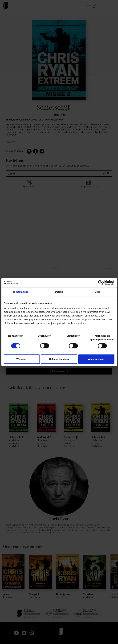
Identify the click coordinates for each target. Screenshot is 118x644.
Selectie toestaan (59, 359)
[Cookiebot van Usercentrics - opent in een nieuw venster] (100, 283)
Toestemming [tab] (20, 292)
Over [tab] (98, 292)
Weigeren (22, 359)
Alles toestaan (96, 359)
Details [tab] (59, 292)
